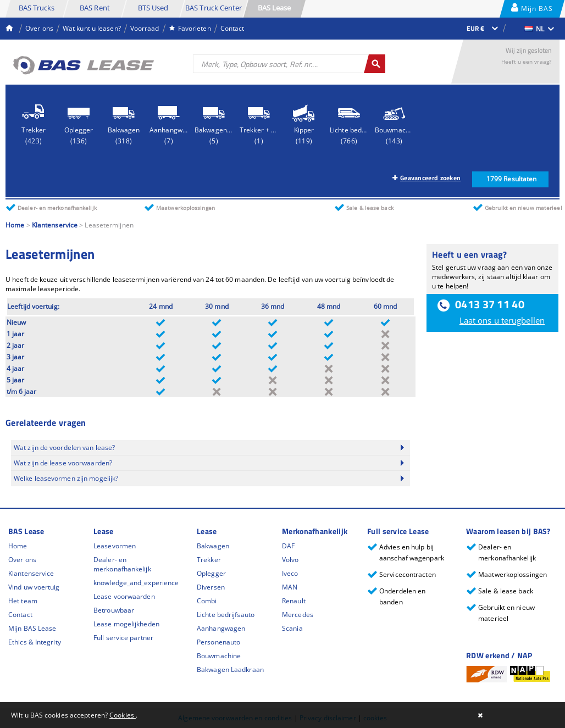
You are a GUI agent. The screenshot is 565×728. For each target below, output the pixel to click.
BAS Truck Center (214, 8)
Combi (207, 601)
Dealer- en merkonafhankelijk (122, 564)
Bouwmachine (219, 656)
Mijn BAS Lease (532, 10)
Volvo (290, 560)
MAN (290, 587)
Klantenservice (55, 225)
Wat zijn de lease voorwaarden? (63, 463)
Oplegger (211, 573)
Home (15, 225)
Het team (23, 601)
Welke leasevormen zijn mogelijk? (66, 478)
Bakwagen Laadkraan (230, 669)
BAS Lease (275, 8)
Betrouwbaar (114, 610)
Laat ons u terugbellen (502, 320)
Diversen (211, 587)
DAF (288, 546)
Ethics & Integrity (35, 642)
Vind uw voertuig (34, 587)
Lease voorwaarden (124, 596)
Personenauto (218, 642)
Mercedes (298, 615)
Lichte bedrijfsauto (226, 615)
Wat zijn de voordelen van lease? (64, 448)
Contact (232, 28)
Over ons (39, 28)
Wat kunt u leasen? (92, 28)
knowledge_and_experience (136, 583)
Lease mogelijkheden (126, 624)
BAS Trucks (37, 8)
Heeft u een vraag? (526, 62)
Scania (292, 628)
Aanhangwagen (221, 628)
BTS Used (153, 8)
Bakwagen (213, 546)
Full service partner (123, 638)
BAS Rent (95, 8)
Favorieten (190, 28)
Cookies (123, 715)
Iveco (290, 573)
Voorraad (145, 28)
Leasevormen (115, 546)
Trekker (209, 560)
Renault (294, 601)
